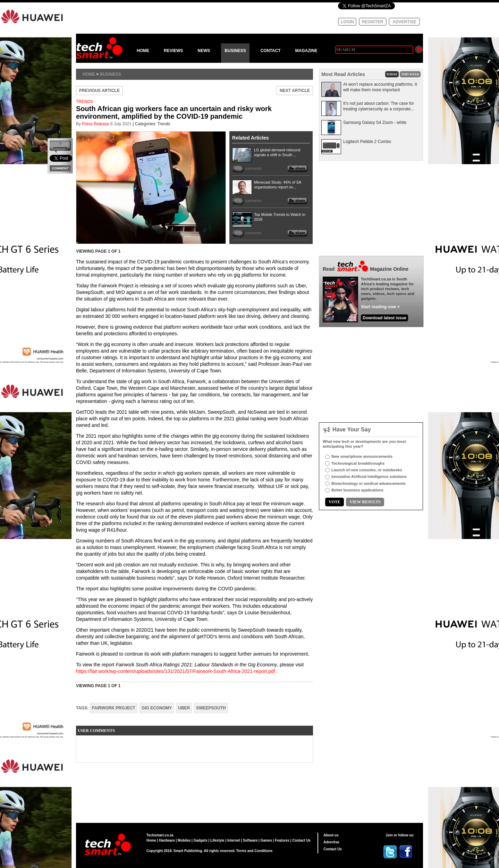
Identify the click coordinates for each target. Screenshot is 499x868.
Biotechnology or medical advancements (369, 483)
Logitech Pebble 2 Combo (367, 142)
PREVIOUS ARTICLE (99, 91)
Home (89, 74)
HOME (143, 51)
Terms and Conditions (255, 851)
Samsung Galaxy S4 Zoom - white (375, 123)
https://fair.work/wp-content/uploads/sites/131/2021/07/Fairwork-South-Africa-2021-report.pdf (176, 671)
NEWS (204, 51)
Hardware (167, 840)
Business (111, 74)
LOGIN (347, 22)
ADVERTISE (404, 22)
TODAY (392, 74)
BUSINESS (235, 51)
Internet (234, 840)
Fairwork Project (114, 708)
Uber (184, 708)
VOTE (335, 502)
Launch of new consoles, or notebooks (367, 470)
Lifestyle (217, 840)
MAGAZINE (306, 51)
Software (250, 840)
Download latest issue (384, 318)
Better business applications (357, 490)
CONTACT (271, 51)
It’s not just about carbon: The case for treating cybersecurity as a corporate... (379, 106)
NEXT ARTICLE (295, 91)
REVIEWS (173, 51)
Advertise (331, 842)
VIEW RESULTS (365, 502)
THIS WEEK (410, 74)
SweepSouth (211, 708)
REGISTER (373, 22)
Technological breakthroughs (358, 463)
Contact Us (301, 840)
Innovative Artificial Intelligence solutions (369, 477)
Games (266, 840)
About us (331, 835)
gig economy (157, 708)
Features (282, 840)
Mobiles (184, 840)
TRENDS (84, 102)
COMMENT (60, 168)
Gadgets (201, 840)
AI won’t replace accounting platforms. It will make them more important (380, 87)
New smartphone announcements (362, 456)
